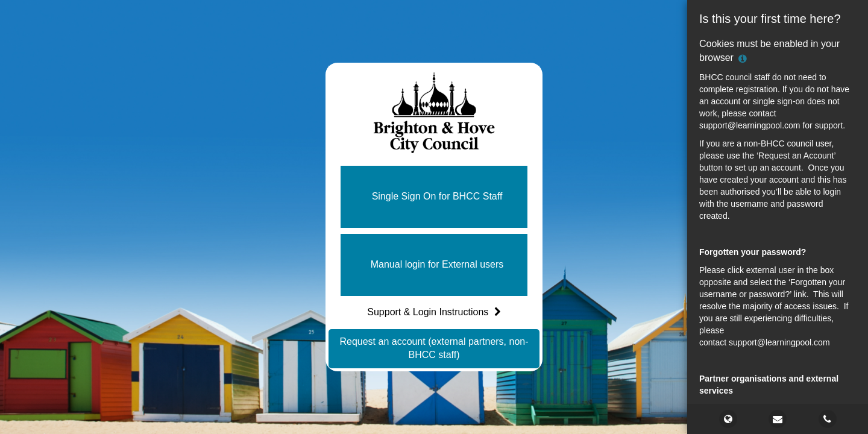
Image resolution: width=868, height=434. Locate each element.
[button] (434, 197)
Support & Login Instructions (434, 312)
